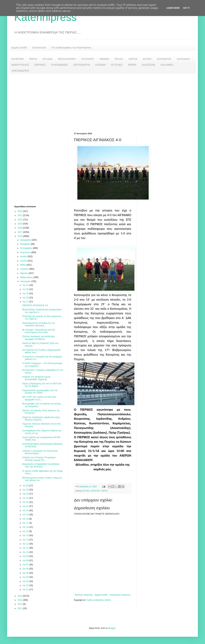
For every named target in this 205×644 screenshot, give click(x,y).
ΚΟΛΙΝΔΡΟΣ (164, 59)
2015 (20, 596)
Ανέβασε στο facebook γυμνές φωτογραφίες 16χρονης (36, 378)
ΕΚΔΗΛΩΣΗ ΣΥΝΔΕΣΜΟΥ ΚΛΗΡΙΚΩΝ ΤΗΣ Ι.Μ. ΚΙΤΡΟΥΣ (41, 465)
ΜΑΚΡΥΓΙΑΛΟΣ (20, 65)
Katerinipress (45, 17)
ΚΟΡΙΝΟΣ (40, 65)
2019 (20, 224)
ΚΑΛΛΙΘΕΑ (167, 65)
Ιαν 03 (26, 581)
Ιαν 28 (26, 298)
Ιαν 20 (26, 511)
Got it (186, 8)
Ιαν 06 (26, 569)
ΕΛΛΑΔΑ (48, 59)
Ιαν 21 (26, 506)
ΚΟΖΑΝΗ (101, 65)
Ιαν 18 (26, 519)
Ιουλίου (24, 256)
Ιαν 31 (26, 285)
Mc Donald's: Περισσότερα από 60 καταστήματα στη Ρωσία (38, 331)
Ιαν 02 (26, 585)
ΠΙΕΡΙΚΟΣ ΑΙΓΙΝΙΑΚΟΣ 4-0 (35, 305)
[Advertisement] (102, 100)
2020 (20, 220)
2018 (20, 228)
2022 (20, 211)
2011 (20, 608)
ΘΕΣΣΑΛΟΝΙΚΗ (67, 59)
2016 (20, 236)
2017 (20, 232)
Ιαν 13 (26, 540)
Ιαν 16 (26, 527)
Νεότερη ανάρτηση (84, 595)
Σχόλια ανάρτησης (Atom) (99, 600)
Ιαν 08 (26, 561)
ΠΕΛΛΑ (119, 59)
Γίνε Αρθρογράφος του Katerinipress (71, 48)
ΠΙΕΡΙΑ (33, 59)
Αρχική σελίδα (19, 48)
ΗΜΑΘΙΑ (104, 59)
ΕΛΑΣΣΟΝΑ (148, 65)
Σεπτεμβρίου (26, 248)
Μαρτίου (24, 273)
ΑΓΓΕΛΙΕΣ (117, 65)
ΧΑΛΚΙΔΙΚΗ (183, 59)
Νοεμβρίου (26, 244)
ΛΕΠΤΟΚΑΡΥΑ (82, 65)
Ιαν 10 (26, 552)
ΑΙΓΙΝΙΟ (147, 59)
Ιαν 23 (26, 498)
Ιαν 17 (26, 523)
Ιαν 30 (26, 289)
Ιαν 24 (26, 494)
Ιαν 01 (26, 590)
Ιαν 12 (26, 544)
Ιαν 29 (26, 294)
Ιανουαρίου (26, 281)
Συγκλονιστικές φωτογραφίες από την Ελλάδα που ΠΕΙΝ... (40, 392)
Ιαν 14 (26, 535)
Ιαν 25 (26, 490)
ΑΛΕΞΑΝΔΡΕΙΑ (20, 71)
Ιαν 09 (26, 556)
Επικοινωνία (39, 48)
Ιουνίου (24, 261)
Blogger (112, 628)
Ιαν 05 (26, 573)
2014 (20, 600)
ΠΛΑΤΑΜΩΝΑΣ (59, 65)
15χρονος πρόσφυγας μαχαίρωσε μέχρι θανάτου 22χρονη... (41, 418)
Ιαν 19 (26, 515)
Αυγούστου (26, 252)
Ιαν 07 (26, 565)
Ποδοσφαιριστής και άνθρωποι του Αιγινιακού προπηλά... (39, 324)
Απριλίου (25, 269)
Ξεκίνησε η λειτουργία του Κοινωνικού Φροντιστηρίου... (40, 452)
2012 (20, 604)
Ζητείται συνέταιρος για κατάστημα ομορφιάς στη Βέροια (38, 338)
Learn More (173, 8)
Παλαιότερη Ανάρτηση (120, 595)
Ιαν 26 (26, 486)
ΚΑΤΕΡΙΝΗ (18, 59)
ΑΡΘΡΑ (132, 65)
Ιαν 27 (26, 302)
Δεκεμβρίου (26, 240)
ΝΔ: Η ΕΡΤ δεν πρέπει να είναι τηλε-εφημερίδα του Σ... (39, 398)
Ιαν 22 (26, 502)
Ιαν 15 (26, 531)
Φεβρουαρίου (27, 277)
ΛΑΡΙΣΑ (133, 59)
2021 (20, 215)
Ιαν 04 (26, 577)
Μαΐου (23, 265)
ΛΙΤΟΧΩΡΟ (88, 59)
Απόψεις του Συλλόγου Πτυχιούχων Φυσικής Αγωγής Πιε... (39, 459)
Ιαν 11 (26, 548)
